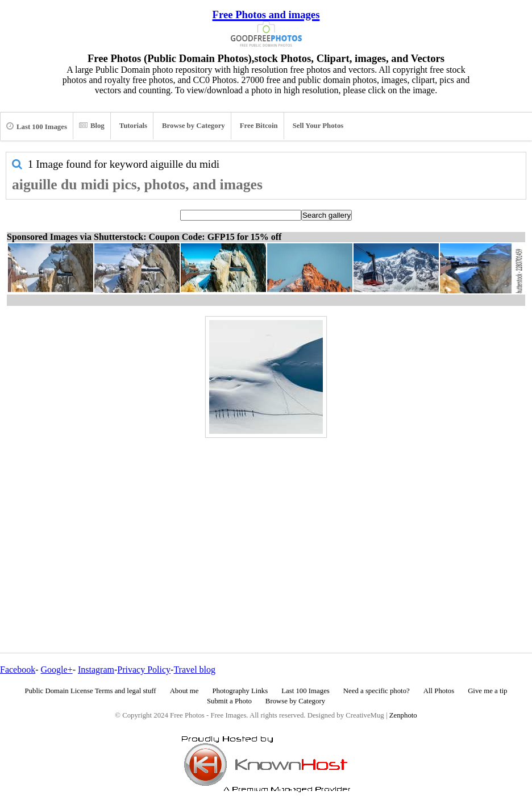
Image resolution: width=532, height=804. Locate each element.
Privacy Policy (144, 670)
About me (184, 691)
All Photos (439, 691)
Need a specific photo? (377, 691)
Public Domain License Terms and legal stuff (91, 691)
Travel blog (194, 670)
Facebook (18, 670)
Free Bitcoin (259, 126)
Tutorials (133, 126)
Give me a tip (487, 691)
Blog (92, 126)
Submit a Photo (229, 701)
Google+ (57, 670)
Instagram (96, 670)
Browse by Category (194, 126)
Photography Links (240, 691)
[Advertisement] (266, 521)
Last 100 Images (37, 126)
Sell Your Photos (318, 126)
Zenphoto (403, 715)
